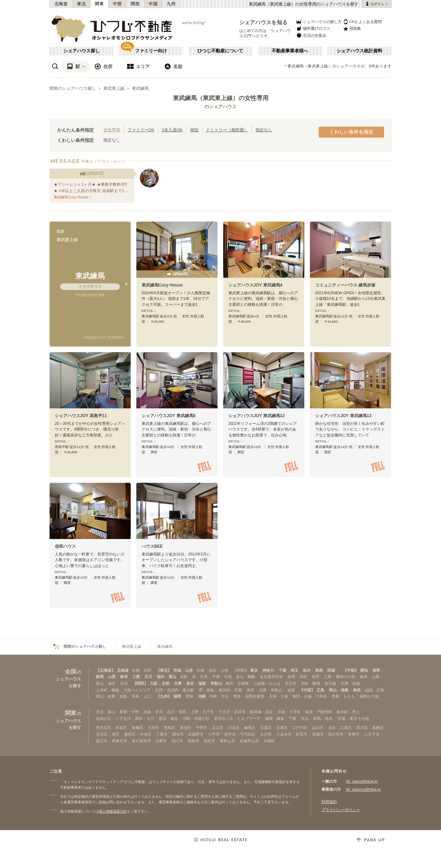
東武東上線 (114, 88)
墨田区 (130, 734)
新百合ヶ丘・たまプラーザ (237, 718)
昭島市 (193, 741)
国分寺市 (336, 734)
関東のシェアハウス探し (73, 88)
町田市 (302, 734)
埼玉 (294, 670)
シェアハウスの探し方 (319, 22)
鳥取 (357, 690)
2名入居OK (172, 130)
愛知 (364, 670)
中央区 (146, 734)
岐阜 (124, 677)
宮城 (177, 670)
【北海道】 (106, 670)
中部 (117, 4)
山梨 (112, 677)
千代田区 (248, 734)
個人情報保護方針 (113, 811)
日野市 (161, 741)
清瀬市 (318, 734)
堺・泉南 (206, 690)
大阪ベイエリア (137, 690)
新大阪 (330, 683)
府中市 (230, 734)
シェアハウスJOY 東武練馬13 (343, 416)
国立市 (102, 741)
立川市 (266, 734)
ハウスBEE (152, 546)
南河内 (224, 690)
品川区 (318, 728)
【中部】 (351, 670)
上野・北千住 (202, 712)
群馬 (319, 670)
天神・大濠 (278, 696)
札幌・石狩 (142, 670)
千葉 (283, 670)
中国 (153, 4)
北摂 (159, 690)
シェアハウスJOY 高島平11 (81, 416)
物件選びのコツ (313, 29)
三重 (136, 677)
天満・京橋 (350, 683)
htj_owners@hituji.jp (364, 789)
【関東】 (241, 670)
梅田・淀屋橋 (237, 683)
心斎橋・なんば (267, 683)
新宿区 (186, 728)
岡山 (333, 690)
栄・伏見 (200, 677)
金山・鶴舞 (245, 677)
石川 (148, 677)
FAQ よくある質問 (362, 22)
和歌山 (216, 683)
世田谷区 (104, 728)
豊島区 (170, 728)
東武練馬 (140, 88)
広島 (320, 690)
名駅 (184, 677)
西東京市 (119, 741)
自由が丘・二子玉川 (113, 718)
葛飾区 (378, 728)
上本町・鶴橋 (108, 690)
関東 (99, 4)
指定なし (264, 130)
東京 (254, 670)
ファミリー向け (151, 51)
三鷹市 (162, 734)
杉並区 (121, 728)
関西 (135, 4)
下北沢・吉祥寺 (232, 712)
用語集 (352, 29)
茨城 (331, 670)
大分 (189, 696)
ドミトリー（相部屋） (227, 130)
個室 (194, 130)
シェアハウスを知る (264, 22)
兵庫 (178, 683)
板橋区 (138, 728)
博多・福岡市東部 (249, 696)
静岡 (100, 677)
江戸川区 (300, 728)
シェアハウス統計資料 (359, 51)
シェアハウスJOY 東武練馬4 (255, 285)
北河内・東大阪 (180, 690)
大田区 (153, 728)
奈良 (190, 683)
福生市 (209, 741)
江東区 (346, 728)
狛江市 (177, 741)
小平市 (214, 734)
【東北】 (164, 670)
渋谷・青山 (106, 712)
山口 (369, 690)
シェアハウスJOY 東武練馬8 (169, 416)
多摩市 (354, 734)
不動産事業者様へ (290, 51)
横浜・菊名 (168, 718)
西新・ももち (343, 696)
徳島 (345, 690)
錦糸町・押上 (348, 712)
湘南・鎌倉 (275, 718)
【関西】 (140, 683)
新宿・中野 (129, 712)
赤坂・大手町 (289, 712)
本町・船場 (310, 683)
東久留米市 (141, 741)
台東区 (282, 728)
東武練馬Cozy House (162, 285)
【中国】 (307, 690)
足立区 (218, 728)
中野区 (202, 728)
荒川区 (362, 728)
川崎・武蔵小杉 (196, 718)
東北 (81, 4)
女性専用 (112, 130)
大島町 (269, 741)
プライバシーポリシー (341, 810)
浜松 (303, 677)
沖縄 (202, 696)
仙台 (213, 670)
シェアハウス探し (82, 51)
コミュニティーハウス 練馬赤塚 (345, 285)
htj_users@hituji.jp (362, 781)
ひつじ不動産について (220, 51)
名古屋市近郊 (271, 677)
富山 (173, 677)
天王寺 (290, 683)
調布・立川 (145, 718)
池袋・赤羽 (153, 712)
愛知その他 (346, 677)
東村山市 (227, 741)
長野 (376, 670)
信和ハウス (65, 546)
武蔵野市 (196, 734)
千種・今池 (222, 677)
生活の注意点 (311, 35)
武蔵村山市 (249, 741)
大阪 (154, 683)
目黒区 (266, 728)
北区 (332, 728)
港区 (116, 734)
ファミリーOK (141, 130)
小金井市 (284, 734)
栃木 (307, 670)
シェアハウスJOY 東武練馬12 (257, 416)
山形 (189, 670)
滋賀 (202, 683)
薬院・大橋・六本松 (310, 696)
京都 (166, 683)
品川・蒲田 (177, 712)
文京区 (102, 734)
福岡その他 (369, 696)
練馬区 (250, 728)
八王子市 (372, 734)
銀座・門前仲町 (319, 712)
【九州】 (164, 696)
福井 (161, 677)
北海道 (61, 4)
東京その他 (359, 718)
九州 (171, 4)
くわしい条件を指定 (351, 132)
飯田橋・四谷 (261, 712)
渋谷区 (234, 728)
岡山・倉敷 (106, 696)
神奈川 (268, 670)
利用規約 (329, 802)
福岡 (177, 696)
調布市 (178, 734)
